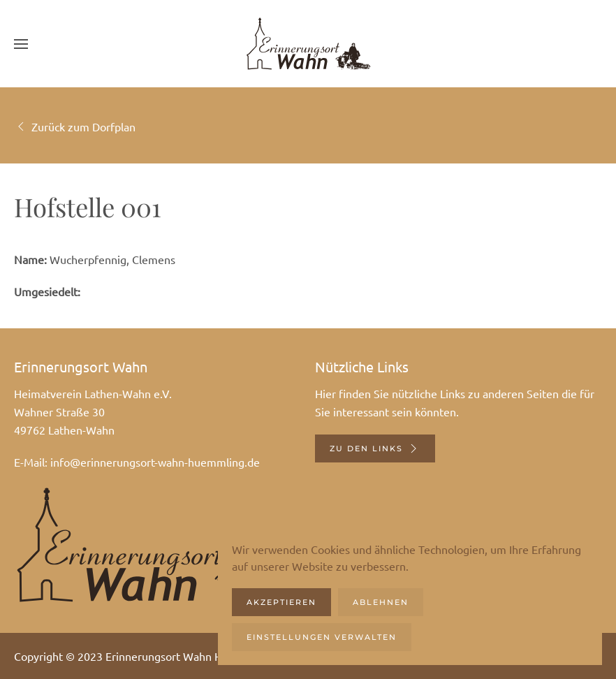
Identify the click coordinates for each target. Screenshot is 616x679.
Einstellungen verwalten (322, 637)
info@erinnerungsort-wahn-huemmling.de (155, 462)
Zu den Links (375, 448)
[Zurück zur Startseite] (308, 44)
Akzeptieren (281, 602)
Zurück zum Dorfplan (75, 126)
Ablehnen (381, 602)
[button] (21, 44)
